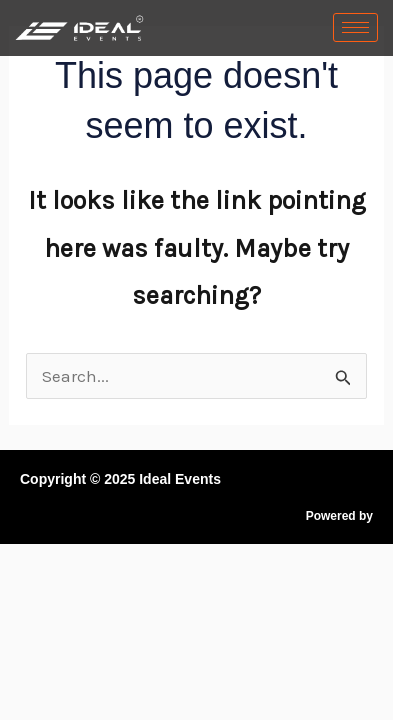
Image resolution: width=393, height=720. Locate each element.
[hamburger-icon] (355, 27)
